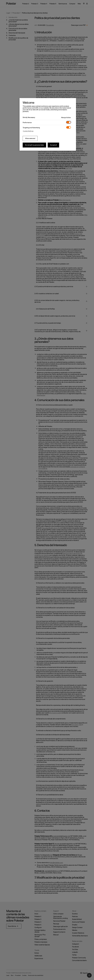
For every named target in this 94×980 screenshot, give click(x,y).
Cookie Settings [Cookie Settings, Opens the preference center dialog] (28, 131)
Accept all (53, 145)
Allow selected (30, 138)
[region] (48, 124)
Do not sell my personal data (34, 145)
